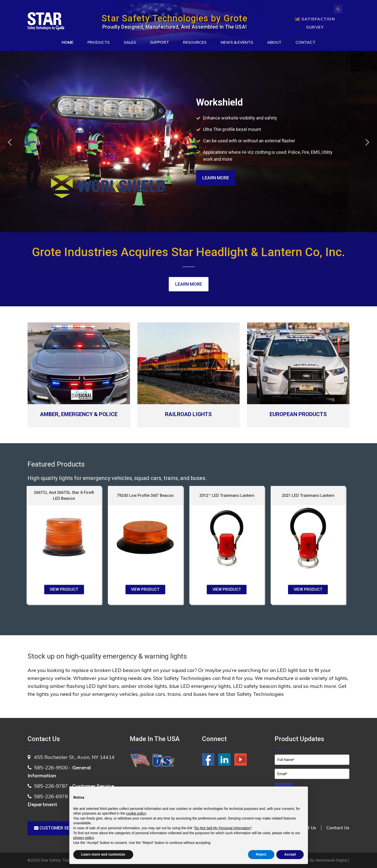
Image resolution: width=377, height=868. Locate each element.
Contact (305, 42)
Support (160, 42)
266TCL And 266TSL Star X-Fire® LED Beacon (64, 495)
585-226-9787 (51, 786)
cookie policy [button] (136, 813)
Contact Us (338, 828)
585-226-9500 (51, 768)
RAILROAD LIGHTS (188, 414)
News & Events (237, 42)
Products (99, 42)
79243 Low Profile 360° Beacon (145, 495)
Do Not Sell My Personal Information (223, 828)
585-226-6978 (51, 796)
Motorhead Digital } (333, 860)
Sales (130, 42)
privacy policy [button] (84, 838)
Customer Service (58, 828)
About (274, 42)
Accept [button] (290, 854)
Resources (195, 42)
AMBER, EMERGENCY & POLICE (79, 414)
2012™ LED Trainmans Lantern (227, 495)
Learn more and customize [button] (103, 854)
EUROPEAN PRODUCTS (298, 414)
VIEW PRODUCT (64, 589)
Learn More (216, 178)
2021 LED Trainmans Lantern (308, 495)
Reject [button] (261, 854)
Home (67, 42)
